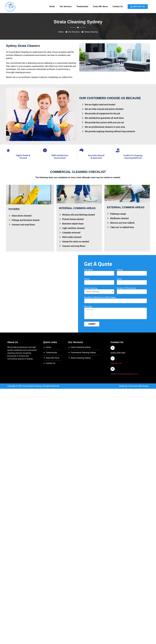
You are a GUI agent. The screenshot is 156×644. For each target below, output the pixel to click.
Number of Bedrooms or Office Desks (100, 297)
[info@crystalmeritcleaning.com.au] (113, 369)
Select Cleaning (91, 288)
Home (52, 6)
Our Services (66, 6)
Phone (87, 279)
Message (88, 307)
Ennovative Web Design (139, 386)
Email (119, 279)
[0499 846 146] (113, 358)
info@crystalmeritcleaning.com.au (124, 374)
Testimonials (82, 6)
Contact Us (118, 6)
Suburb (120, 270)
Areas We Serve (100, 6)
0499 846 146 (116, 363)
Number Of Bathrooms (127, 288)
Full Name (89, 270)
